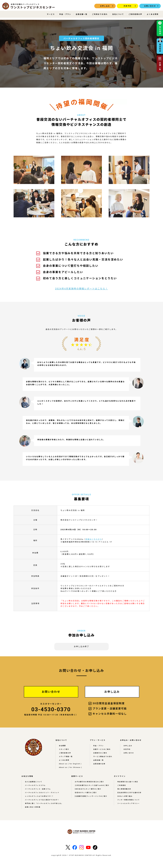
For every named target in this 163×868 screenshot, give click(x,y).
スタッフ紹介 (64, 749)
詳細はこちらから (94, 539)
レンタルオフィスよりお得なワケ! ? (39, 796)
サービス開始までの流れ (103, 757)
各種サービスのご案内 (102, 749)
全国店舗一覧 (82, 14)
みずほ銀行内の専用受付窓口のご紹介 (89, 782)
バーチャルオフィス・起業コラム (38, 789)
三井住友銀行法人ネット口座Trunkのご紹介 (92, 785)
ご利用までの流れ (100, 14)
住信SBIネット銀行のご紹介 (86, 793)
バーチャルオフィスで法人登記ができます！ (42, 800)
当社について (118, 14)
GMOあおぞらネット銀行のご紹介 (88, 789)
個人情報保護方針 (124, 789)
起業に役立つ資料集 (33, 807)
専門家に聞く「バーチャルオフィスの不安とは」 (44, 803)
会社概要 (62, 746)
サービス (51, 14)
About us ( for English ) (70, 764)
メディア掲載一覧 (66, 757)
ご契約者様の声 (135, 14)
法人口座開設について (34, 782)
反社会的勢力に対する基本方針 (129, 793)
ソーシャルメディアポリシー (129, 803)
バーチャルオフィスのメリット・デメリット (42, 793)
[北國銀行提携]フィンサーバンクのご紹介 (91, 796)
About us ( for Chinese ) (71, 767)
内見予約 (128, 6)
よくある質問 (153, 14)
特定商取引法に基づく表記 (128, 782)
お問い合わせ (150, 6)
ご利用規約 (122, 785)
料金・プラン (65, 14)
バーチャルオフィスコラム (35, 785)
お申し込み (105, 6)
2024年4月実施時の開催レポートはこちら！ (81, 289)
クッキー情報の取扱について (129, 800)
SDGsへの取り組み (125, 796)
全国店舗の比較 (99, 764)
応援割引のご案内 (100, 753)
